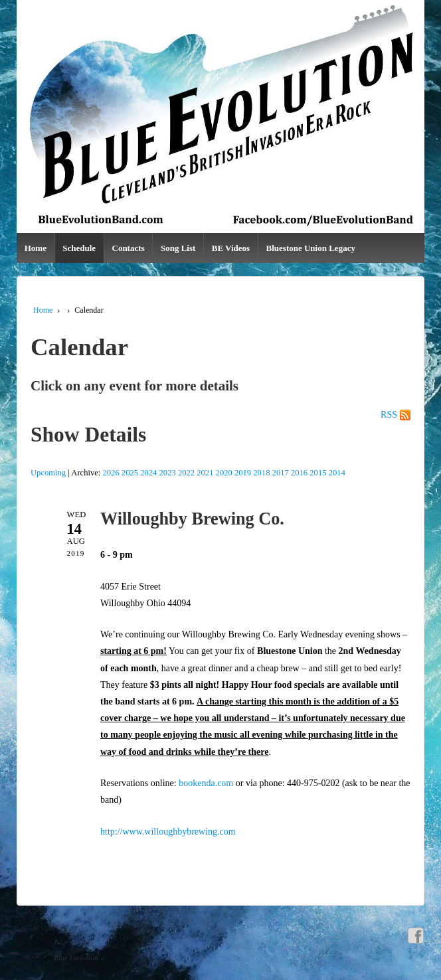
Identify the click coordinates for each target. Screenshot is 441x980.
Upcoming (48, 473)
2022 (186, 473)
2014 (337, 473)
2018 (261, 473)
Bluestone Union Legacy (311, 248)
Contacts (129, 248)
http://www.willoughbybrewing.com (168, 832)
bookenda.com (206, 783)
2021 (205, 473)
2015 (318, 473)
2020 (224, 473)
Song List (178, 248)
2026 (111, 473)
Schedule (79, 248)
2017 (281, 473)
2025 (130, 473)
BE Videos (231, 248)
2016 (299, 473)
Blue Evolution (75, 957)
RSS (389, 415)
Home (36, 248)
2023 (168, 473)
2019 (243, 473)
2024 (148, 473)
